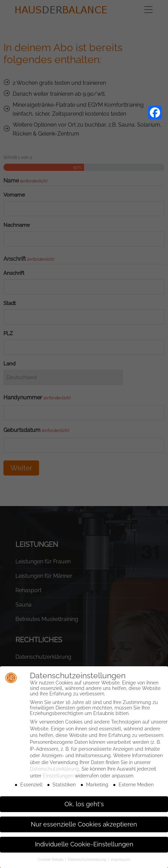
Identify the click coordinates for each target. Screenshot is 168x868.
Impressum (121, 859)
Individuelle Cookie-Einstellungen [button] (84, 844)
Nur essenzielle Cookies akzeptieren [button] (84, 824)
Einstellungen (58, 776)
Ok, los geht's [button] (84, 804)
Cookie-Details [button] (51, 859)
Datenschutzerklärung (55, 769)
